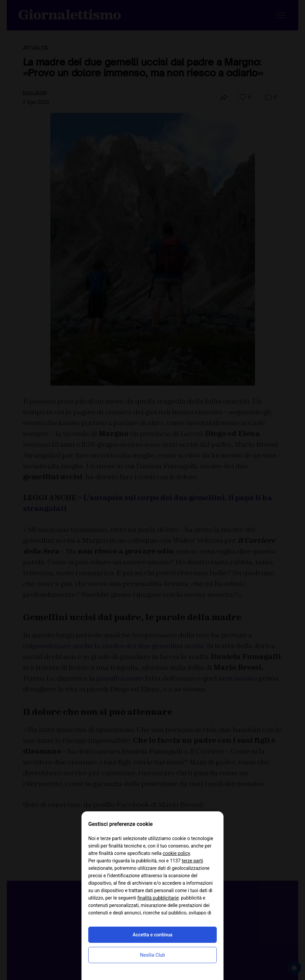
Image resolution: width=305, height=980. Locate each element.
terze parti (192, 861)
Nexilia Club (152, 955)
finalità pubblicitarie (158, 898)
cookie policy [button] (176, 853)
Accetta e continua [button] (152, 935)
